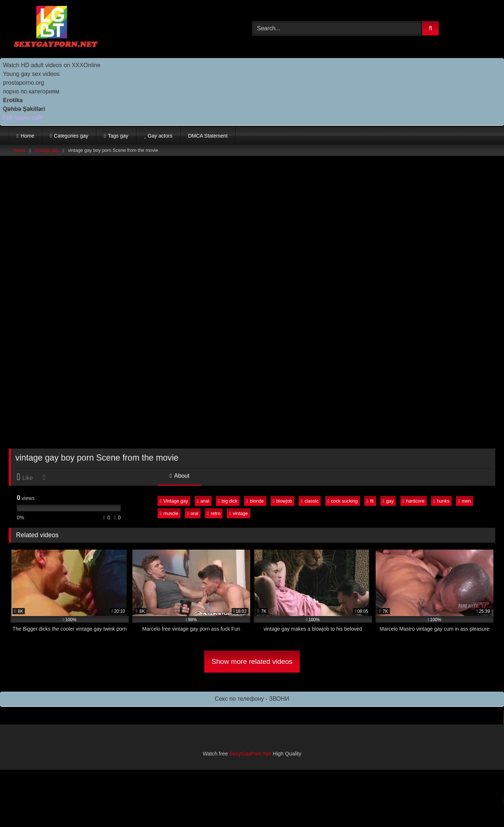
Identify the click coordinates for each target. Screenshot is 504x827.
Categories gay (71, 136)
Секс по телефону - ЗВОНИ (252, 699)
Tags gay (118, 136)
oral (193, 513)
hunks (441, 501)
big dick (228, 501)
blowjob (282, 501)
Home (28, 136)
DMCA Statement (208, 136)
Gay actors (160, 136)
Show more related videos (252, 661)
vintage (239, 513)
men (464, 501)
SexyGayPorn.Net (250, 754)
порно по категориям (31, 91)
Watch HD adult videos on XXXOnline (52, 65)
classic (310, 501)
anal (203, 501)
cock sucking (343, 501)
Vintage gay (46, 150)
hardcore (414, 501)
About (179, 476)
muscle (169, 513)
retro (214, 513)
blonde (255, 501)
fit (370, 501)
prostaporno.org (24, 83)
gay (388, 501)
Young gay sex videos (31, 74)
